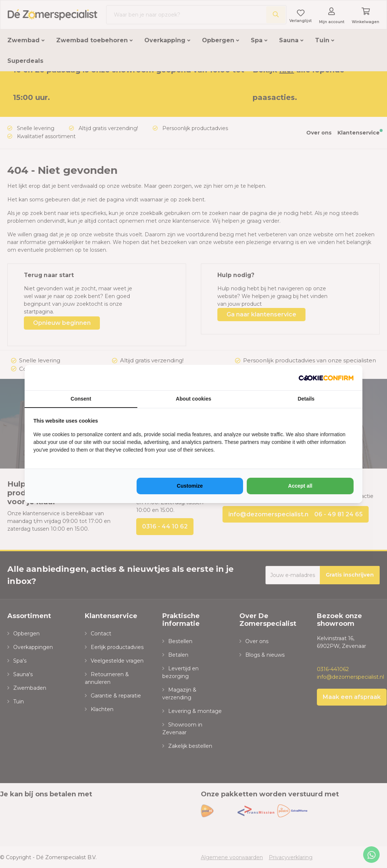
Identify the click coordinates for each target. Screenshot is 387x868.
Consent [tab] (81, 399)
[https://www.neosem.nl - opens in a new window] (326, 378)
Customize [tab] (190, 486)
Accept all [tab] (300, 486)
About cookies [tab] (193, 399)
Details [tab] (306, 399)
